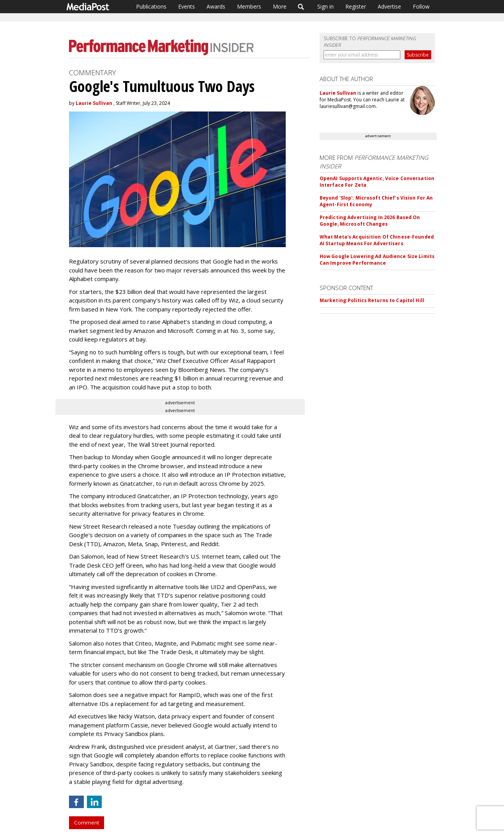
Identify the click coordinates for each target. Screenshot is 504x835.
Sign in (325, 6)
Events (187, 6)
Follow (421, 6)
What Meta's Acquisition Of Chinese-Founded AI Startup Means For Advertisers (377, 240)
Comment (87, 823)
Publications (151, 6)
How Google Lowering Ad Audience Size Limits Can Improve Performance (377, 260)
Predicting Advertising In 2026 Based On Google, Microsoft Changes (370, 221)
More (280, 6)
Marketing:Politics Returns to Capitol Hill (372, 300)
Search (301, 7)
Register (356, 6)
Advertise (389, 6)
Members (249, 6)
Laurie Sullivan (94, 103)
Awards (216, 6)
